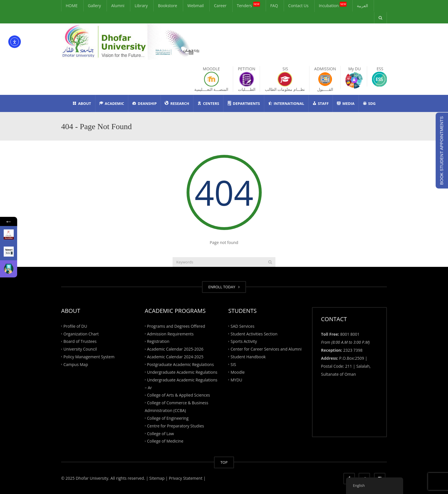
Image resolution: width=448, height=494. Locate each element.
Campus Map (76, 364)
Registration (158, 341)
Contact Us (298, 6)
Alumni (118, 6)
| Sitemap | (157, 478)
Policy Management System (89, 357)
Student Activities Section (254, 334)
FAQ (274, 6)
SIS (233, 364)
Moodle (238, 372)
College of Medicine (165, 441)
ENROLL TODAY (224, 287)
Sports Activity (244, 341)
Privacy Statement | (187, 478)
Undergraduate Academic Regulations (182, 372)
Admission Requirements (170, 334)
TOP (224, 462)
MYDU (236, 380)
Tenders (248, 5)
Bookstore (168, 6)
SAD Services (242, 326)
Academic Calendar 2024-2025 (175, 357)
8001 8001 (350, 334)
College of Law (161, 433)
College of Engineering (168, 418)
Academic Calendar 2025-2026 (175, 349)
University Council (80, 349)
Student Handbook (248, 357)
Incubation (333, 5)
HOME (72, 6)
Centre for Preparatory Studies (176, 426)
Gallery (95, 6)
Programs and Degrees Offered (176, 326)
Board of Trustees (80, 341)
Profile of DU (75, 326)
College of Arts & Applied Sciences (179, 395)
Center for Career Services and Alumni (266, 349)
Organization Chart (81, 334)
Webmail (196, 6)
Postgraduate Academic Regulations (181, 364)
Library (141, 6)
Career (220, 6)
